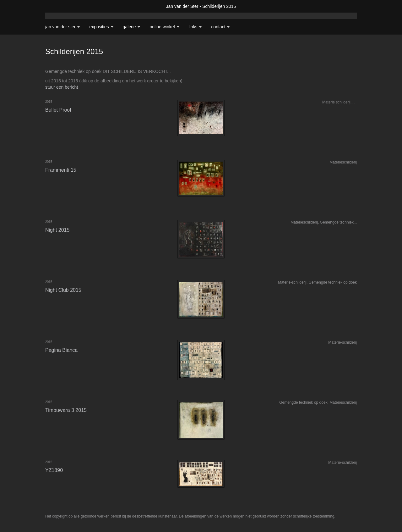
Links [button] (195, 27)
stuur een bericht (62, 87)
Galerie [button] (132, 27)
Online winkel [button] (164, 27)
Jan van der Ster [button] (62, 27)
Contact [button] (220, 27)
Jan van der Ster (182, 6)
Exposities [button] (101, 27)
